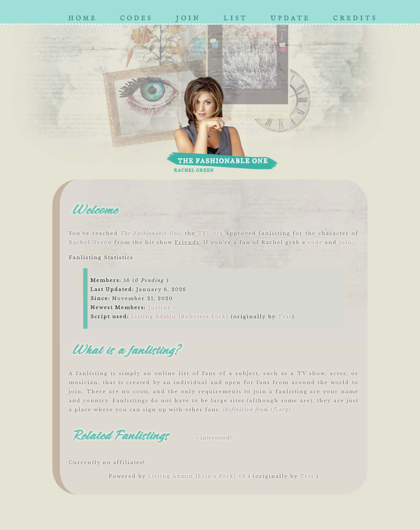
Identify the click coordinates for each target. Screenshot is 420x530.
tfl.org (280, 410)
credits (355, 19)
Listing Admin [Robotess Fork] (180, 317)
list (236, 19)
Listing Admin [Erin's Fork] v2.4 (199, 476)
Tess (285, 317)
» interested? (214, 438)
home (82, 19)
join (188, 19)
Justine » (162, 308)
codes (136, 19)
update (290, 19)
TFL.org (211, 233)
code (315, 242)
